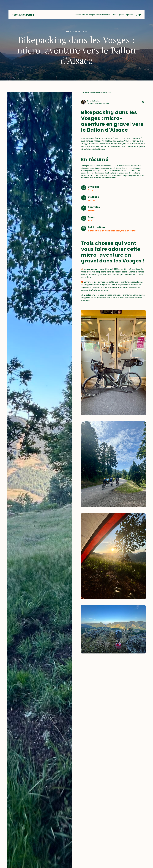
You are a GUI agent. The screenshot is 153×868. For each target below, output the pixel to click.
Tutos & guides (118, 15)
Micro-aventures (103, 15)
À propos (129, 15)
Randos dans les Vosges (85, 15)
